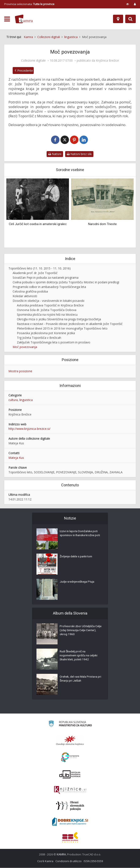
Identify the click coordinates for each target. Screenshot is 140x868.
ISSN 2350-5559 (93, 861)
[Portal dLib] (70, 774)
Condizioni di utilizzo (69, 861)
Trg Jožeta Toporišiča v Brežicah (39, 338)
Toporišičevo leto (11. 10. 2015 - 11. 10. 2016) (40, 268)
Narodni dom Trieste (102, 224)
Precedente (24, 71)
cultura (13, 400)
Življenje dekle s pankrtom (77, 557)
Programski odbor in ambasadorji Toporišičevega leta (49, 287)
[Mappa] (118, 19)
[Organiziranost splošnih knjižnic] (70, 741)
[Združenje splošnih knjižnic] (70, 838)
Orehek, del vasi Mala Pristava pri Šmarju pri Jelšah (79, 679)
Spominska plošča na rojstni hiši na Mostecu (47, 315)
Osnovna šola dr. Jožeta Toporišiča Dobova (47, 310)
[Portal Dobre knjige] (70, 822)
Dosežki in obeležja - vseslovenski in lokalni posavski (48, 301)
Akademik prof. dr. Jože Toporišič (35, 273)
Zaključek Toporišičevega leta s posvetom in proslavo (54, 342)
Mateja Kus (16, 458)
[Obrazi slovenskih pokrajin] (70, 806)
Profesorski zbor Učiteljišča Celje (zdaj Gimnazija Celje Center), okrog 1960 (78, 631)
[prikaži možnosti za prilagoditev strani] (128, 4)
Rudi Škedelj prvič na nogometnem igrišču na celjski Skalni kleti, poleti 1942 (80, 656)
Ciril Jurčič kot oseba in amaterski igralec (38, 224)
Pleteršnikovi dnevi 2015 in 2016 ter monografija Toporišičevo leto (62, 329)
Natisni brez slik (79, 154)
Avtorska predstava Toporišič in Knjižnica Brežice (50, 305)
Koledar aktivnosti (25, 296)
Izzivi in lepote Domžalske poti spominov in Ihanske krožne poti (80, 536)
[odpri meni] (7, 19)
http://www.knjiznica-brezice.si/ (29, 429)
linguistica (26, 400)
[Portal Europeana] (70, 758)
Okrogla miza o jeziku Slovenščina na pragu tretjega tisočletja (59, 319)
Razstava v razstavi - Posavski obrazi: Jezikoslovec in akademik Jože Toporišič (70, 324)
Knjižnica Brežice (107, 61)
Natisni (55, 154)
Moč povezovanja (25, 347)
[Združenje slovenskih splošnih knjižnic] (70, 790)
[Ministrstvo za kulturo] (70, 725)
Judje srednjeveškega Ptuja (78, 582)
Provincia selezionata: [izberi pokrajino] (29, 4)
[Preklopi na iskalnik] (131, 19)
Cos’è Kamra (45, 861)
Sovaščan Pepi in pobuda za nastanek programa (46, 278)
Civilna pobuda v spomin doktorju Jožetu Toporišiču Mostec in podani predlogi (66, 282)
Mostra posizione (20, 371)
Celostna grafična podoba (30, 292)
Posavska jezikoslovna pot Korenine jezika (46, 333)
